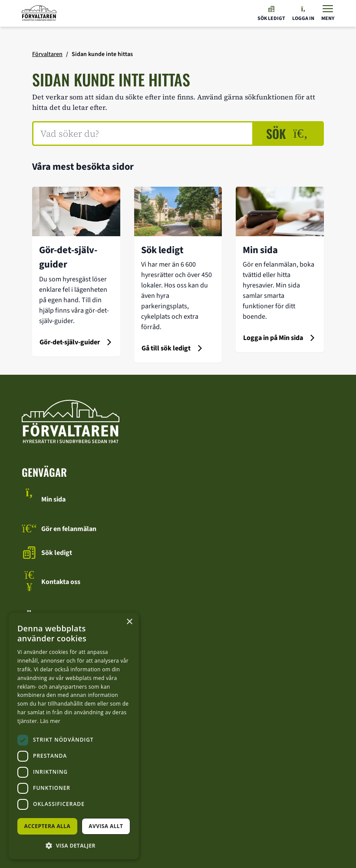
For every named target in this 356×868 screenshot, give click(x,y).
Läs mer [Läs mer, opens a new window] (50, 721)
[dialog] (74, 736)
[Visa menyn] (328, 13)
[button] (74, 845)
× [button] (129, 622)
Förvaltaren (47, 54)
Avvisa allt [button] (106, 826)
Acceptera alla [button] (48, 826)
